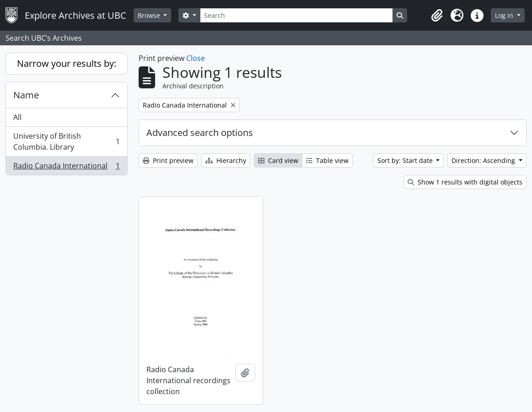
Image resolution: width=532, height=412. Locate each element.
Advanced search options (200, 133)
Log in (505, 15)
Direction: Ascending (484, 160)
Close (196, 58)
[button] (437, 16)
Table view (327, 160)
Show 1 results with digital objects (465, 182)
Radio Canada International (66, 168)
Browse (150, 15)
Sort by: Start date (406, 160)
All (17, 117)
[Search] (296, 15)
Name (26, 95)
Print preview (168, 160)
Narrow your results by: (67, 63)
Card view (278, 160)
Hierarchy (226, 160)
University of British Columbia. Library (66, 141)
